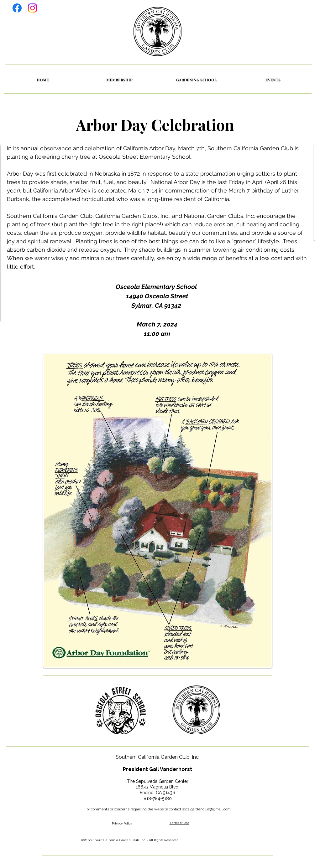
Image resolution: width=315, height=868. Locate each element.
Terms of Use (179, 823)
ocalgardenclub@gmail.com (207, 809)
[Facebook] (17, 8)
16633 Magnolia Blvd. (157, 787)
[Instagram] (32, 8)
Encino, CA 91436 (157, 793)
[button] (273, 80)
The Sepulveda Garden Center (158, 781)
